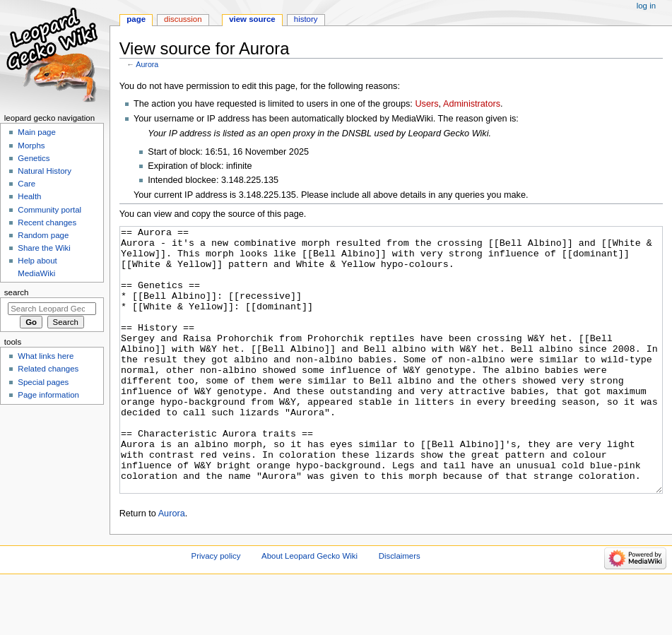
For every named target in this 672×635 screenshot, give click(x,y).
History (306, 19)
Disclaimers (400, 609)
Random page (43, 235)
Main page (37, 132)
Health (29, 196)
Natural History (45, 171)
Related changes (48, 369)
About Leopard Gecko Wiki (310, 609)
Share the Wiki (44, 248)
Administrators (472, 104)
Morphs (31, 146)
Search (17, 292)
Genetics (34, 158)
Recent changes (47, 222)
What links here (46, 356)
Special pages (43, 382)
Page (136, 19)
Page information (48, 395)
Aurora (147, 64)
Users (426, 104)
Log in (646, 6)
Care (26, 184)
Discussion (183, 19)
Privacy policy (216, 609)
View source (252, 19)
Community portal (49, 210)
